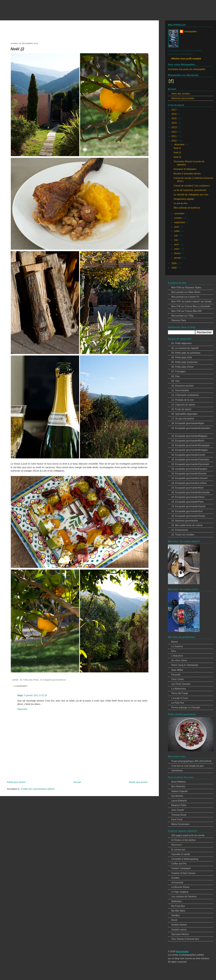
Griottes (175, 878)
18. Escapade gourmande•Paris (187, 502)
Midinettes (177, 901)
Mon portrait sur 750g (182, 316)
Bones (175, 642)
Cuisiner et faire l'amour (183, 873)
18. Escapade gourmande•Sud (53, 680)
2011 (174, 136)
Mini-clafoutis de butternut (187, 208)
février (178, 253)
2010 (174, 141)
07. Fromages (178, 371)
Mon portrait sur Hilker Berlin (186, 292)
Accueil (77, 782)
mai (176, 240)
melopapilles (17, 11)
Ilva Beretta (177, 796)
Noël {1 (177, 148)
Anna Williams (179, 782)
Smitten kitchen (179, 925)
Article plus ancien (138, 782)
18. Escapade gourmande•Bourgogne (190, 445)
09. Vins (175, 381)
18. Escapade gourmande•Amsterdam (191, 428)
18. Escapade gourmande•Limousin (189, 478)
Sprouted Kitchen (180, 934)
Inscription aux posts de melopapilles (187, 69)
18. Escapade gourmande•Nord (187, 488)
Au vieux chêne (179, 660)
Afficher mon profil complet (186, 59)
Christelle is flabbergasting (185, 859)
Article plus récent (16, 782)
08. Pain (176, 376)
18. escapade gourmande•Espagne (189, 469)
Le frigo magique (180, 892)
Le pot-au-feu (180, 203)
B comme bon (178, 850)
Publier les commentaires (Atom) (38, 789)
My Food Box (178, 906)
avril (177, 244)
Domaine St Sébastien (185, 169)
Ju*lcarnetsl (177, 882)
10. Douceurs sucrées (182, 386)
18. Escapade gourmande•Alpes (188, 423)
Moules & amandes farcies (187, 174)
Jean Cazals (178, 810)
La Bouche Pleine (180, 887)
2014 (174, 123)
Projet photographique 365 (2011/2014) (191, 761)
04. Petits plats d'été (182, 357)
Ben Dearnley (178, 786)
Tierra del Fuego (180, 693)
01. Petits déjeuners (181, 343)
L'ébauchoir (177, 656)
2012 (174, 132)
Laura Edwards (179, 801)
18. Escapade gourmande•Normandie (190, 492)
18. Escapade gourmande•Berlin (188, 441)
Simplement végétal (184, 199)
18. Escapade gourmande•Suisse (188, 516)
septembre (180, 222)
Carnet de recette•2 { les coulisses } (192, 186)
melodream (177, 770)
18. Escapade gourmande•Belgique (189, 436)
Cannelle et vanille (181, 854)
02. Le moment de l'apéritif (185, 348)
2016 (174, 114)
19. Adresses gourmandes (185, 521)
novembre (180, 213)
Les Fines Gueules (181, 684)
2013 (174, 127)
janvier (178, 258)
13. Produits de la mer (183, 400)
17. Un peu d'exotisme (183, 419)
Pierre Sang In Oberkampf (185, 665)
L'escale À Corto (180, 698)
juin (176, 235)
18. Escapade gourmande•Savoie (188, 506)
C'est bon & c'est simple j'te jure (187, 766)
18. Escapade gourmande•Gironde (189, 473)
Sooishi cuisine (179, 930)
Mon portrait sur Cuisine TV (185, 297)
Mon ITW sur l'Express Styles (186, 287)
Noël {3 (177, 157)
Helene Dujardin (180, 791)
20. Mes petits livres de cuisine (187, 525)
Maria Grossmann (180, 824)
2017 (174, 110)
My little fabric (178, 911)
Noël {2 (17, 49)
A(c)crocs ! (177, 845)
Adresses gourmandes (183, 98)
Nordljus (176, 915)
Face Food (177, 819)
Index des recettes (181, 94)
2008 (174, 268)
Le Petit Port (178, 703)
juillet (177, 231)
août (177, 227)
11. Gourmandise (180, 390)
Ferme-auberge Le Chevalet (186, 707)
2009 (174, 263)
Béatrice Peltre (179, 805)
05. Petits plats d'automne (184, 362)
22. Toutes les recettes (183, 535)
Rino (174, 651)
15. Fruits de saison (181, 409)
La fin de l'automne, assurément (190, 190)
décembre (180, 144)
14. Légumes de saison (183, 405)
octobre (178, 218)
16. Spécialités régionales (184, 414)
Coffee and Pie (179, 864)
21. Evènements (180, 530)
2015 (174, 118)
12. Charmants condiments (185, 395)
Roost (174, 920)
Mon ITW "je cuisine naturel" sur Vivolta (191, 301)
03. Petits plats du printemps (186, 353)
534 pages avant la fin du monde (188, 835)
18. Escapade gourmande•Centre (188, 455)
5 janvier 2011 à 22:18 (35, 695)
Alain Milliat (177, 670)
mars (177, 249)
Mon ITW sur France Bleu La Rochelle (191, 306)
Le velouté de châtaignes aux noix (191, 195)
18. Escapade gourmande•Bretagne (190, 450)
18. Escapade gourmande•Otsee (188, 497)
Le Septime (177, 646)
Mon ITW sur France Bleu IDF (187, 311)
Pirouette (176, 675)
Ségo (20, 695)
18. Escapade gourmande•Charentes (190, 459)
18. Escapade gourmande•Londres (189, 483)
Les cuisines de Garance (184, 896)
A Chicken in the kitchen (184, 840)
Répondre (22, 709)
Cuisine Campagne (181, 868)
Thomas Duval (179, 815)
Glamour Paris (179, 320)
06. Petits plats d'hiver (29, 680)
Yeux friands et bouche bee (185, 939)
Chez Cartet (177, 679)
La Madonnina (179, 689)
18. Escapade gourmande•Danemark (190, 464)
